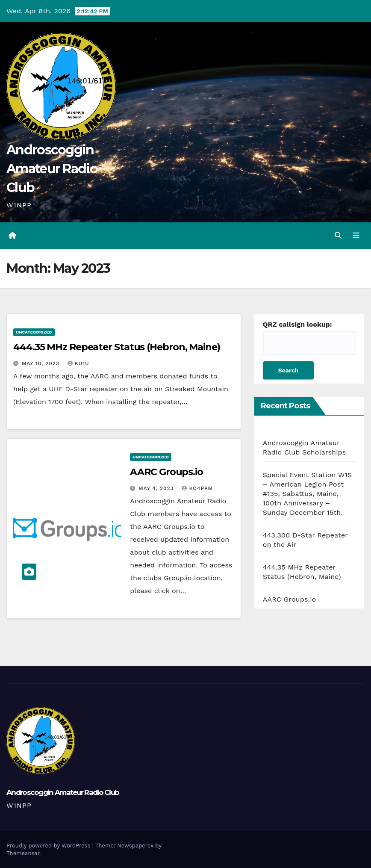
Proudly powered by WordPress (49, 846)
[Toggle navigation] (356, 236)
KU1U (78, 363)
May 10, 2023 (42, 363)
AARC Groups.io (166, 472)
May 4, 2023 (157, 488)
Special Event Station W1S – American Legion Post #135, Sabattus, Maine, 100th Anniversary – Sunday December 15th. (308, 494)
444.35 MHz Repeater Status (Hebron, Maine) (117, 347)
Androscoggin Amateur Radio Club (52, 169)
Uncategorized (34, 332)
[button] (338, 235)
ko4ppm (197, 488)
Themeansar (23, 853)
